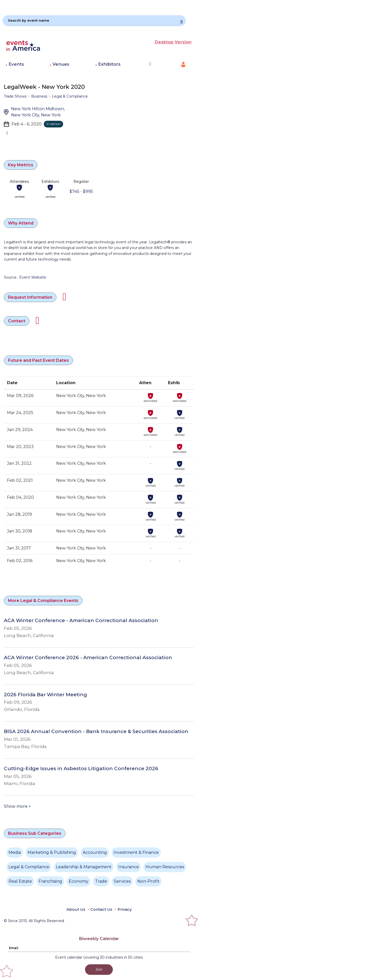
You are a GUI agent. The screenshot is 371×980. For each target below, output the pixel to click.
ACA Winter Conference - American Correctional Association (81, 621)
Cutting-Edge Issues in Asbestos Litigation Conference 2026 (81, 769)
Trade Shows (15, 96)
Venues (61, 64)
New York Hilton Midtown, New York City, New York (38, 112)
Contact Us (101, 909)
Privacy (125, 909)
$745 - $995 (81, 191)
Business (39, 96)
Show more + (17, 806)
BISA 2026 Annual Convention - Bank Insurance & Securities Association (96, 732)
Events (16, 64)
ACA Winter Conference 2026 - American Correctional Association (88, 658)
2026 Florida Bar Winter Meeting (45, 695)
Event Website (33, 277)
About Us (76, 909)
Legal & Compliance (70, 96)
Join (99, 969)
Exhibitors (109, 64)
